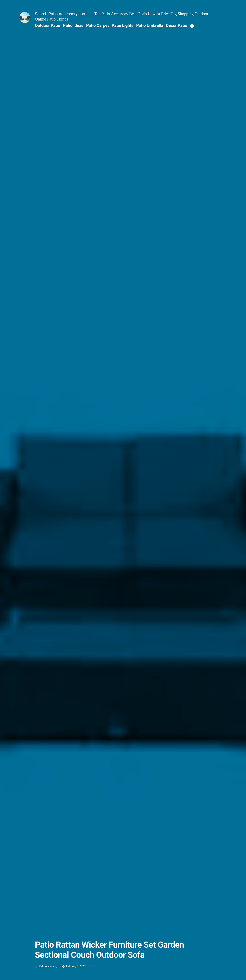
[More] (192, 26)
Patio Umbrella (150, 25)
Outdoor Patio (47, 25)
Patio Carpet (97, 25)
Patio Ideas (73, 25)
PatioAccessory (48, 966)
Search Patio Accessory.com (61, 14)
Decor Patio (176, 25)
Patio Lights (122, 25)
